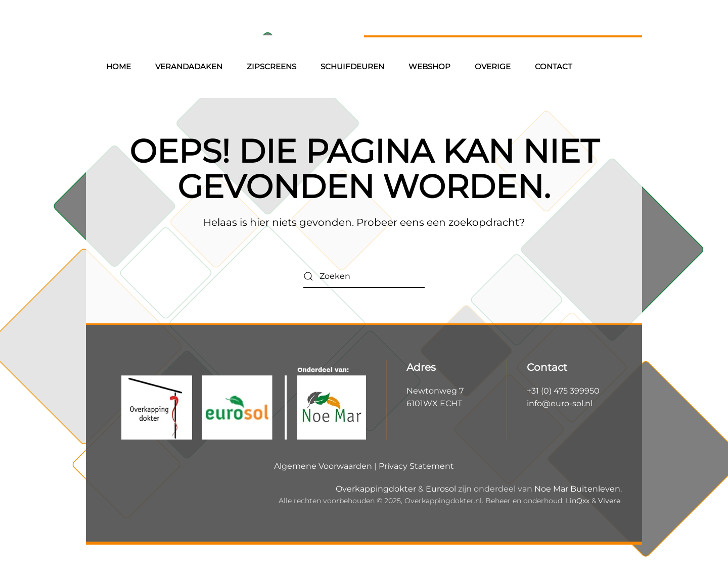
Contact (554, 66)
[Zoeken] (364, 277)
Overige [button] (493, 66)
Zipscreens (271, 66)
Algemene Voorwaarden (323, 466)
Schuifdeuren (352, 66)
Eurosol (441, 489)
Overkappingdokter (376, 489)
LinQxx (578, 501)
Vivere (609, 501)
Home (119, 66)
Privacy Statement (416, 466)
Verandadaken (189, 66)
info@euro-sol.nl (560, 403)
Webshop (429, 66)
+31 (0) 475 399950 (563, 391)
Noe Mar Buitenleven (577, 489)
